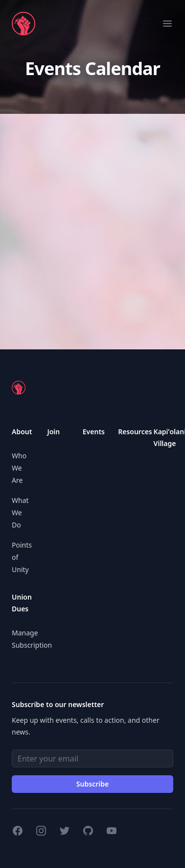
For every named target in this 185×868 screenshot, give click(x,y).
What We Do (20, 513)
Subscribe (92, 784)
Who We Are (19, 468)
